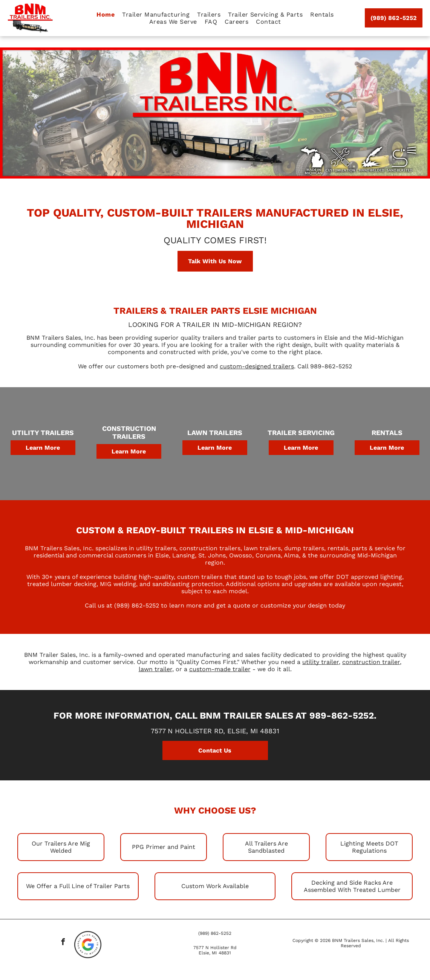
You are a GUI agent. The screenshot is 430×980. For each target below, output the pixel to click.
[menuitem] (106, 15)
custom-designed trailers (257, 366)
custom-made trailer (220, 669)
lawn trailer (155, 669)
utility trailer (321, 662)
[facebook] (63, 943)
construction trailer (371, 662)
